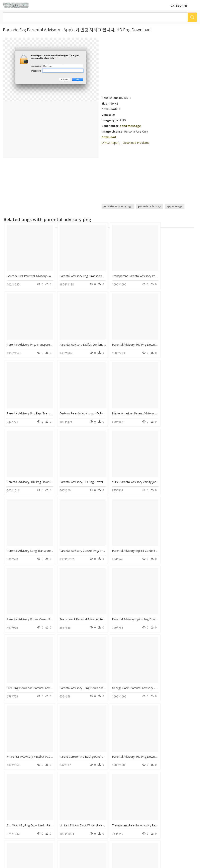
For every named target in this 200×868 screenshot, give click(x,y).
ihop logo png (21, 767)
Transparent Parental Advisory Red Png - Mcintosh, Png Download (148, 663)
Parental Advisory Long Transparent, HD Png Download (43, 467)
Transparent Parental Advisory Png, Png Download (138, 272)
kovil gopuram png (23, 753)
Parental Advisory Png (67, 758)
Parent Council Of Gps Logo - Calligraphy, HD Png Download (46, 728)
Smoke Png (61, 782)
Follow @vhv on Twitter (18, 834)
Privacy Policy (12, 819)
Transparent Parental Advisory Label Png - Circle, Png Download (97, 728)
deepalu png (20, 777)
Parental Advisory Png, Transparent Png (81, 272)
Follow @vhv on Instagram (20, 830)
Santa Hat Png (62, 772)
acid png (17, 762)
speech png (19, 786)
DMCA (8, 816)
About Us (10, 812)
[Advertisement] (149, 66)
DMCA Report (111, 143)
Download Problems (136, 143)
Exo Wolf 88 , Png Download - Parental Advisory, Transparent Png (50, 663)
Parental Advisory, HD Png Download (80, 337)
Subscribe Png (64, 753)
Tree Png (60, 777)
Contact (9, 809)
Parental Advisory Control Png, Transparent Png (87, 467)
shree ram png (21, 772)
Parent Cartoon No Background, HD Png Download (138, 598)
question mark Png (65, 767)
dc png (16, 758)
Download (109, 137)
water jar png (20, 782)
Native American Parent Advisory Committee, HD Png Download (49, 402)
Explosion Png (63, 762)
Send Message (130, 126)
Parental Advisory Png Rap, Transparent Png (133, 337)
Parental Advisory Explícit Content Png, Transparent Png (43, 337)
